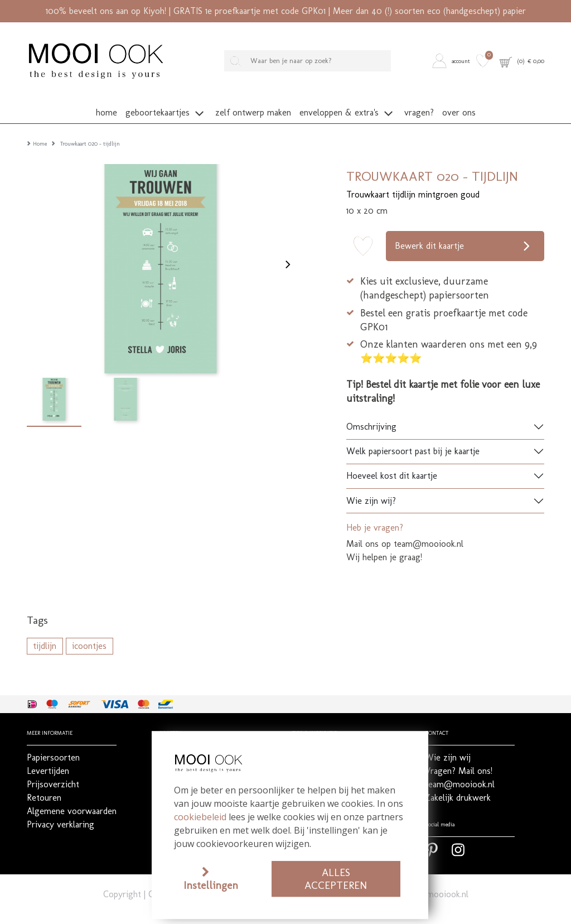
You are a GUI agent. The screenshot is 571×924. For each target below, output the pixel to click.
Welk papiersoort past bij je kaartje (413, 434)
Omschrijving (371, 409)
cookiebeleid (200, 817)
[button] (453, 61)
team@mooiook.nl (434, 877)
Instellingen (211, 885)
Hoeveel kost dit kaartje (392, 458)
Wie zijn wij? (371, 483)
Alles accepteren (336, 879)
